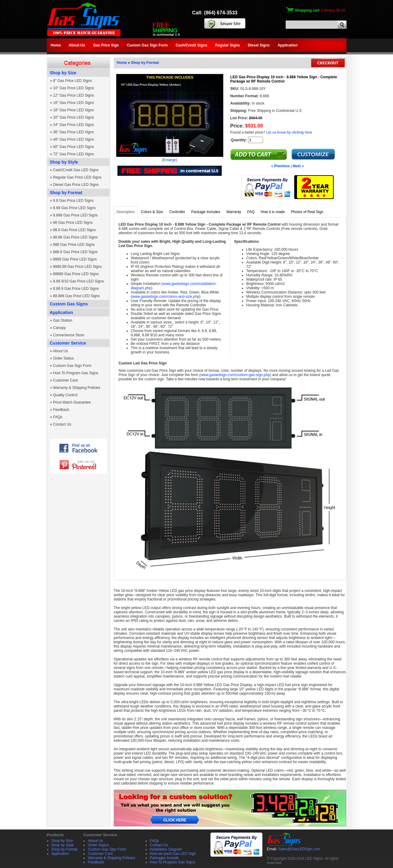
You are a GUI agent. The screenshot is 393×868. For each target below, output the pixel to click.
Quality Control (65, 395)
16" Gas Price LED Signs (74, 103)
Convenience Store (69, 335)
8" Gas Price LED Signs (73, 81)
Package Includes (206, 212)
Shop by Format (66, 193)
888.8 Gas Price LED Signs (76, 252)
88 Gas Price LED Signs (73, 223)
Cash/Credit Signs (191, 45)
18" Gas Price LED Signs (74, 110)
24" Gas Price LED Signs (74, 125)
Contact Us (62, 424)
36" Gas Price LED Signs (74, 132)
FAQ (251, 212)
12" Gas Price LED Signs (74, 95)
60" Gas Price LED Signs (74, 147)
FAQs (58, 417)
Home (56, 45)
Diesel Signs (259, 45)
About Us (77, 45)
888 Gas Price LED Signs (74, 245)
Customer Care (66, 380)
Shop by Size (63, 73)
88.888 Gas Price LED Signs (77, 296)
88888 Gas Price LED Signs (76, 274)
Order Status (64, 358)
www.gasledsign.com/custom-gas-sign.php (235, 375)
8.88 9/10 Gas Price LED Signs (79, 281)
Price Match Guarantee (72, 402)
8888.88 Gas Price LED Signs (78, 267)
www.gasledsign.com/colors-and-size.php (166, 297)
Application (288, 45)
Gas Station (63, 320)
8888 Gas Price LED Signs (75, 259)
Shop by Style (64, 162)
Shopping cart (307, 10)
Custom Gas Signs (69, 304)
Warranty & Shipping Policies (77, 388)
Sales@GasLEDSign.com (299, 849)
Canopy (59, 328)
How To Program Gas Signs (76, 373)
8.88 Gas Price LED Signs (74, 208)
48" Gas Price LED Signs (74, 139)
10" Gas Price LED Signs (74, 88)
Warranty (234, 212)
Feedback (61, 410)
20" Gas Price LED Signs (74, 117)
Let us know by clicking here (289, 132)
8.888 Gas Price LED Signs (76, 215)
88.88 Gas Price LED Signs (76, 237)
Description (126, 212)
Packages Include (164, 858)
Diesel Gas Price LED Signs (76, 185)
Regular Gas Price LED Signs (77, 177)
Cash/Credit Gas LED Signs (76, 170)
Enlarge (170, 160)
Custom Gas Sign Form (147, 45)
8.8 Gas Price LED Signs (74, 201)
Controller (177, 212)
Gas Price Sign (106, 45)
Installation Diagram (166, 849)
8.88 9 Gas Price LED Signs (76, 289)
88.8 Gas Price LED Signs (74, 230)
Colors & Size (152, 212)
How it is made (273, 212)
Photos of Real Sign (307, 212)
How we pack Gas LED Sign (173, 854)
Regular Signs (228, 45)
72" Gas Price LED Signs (74, 154)
